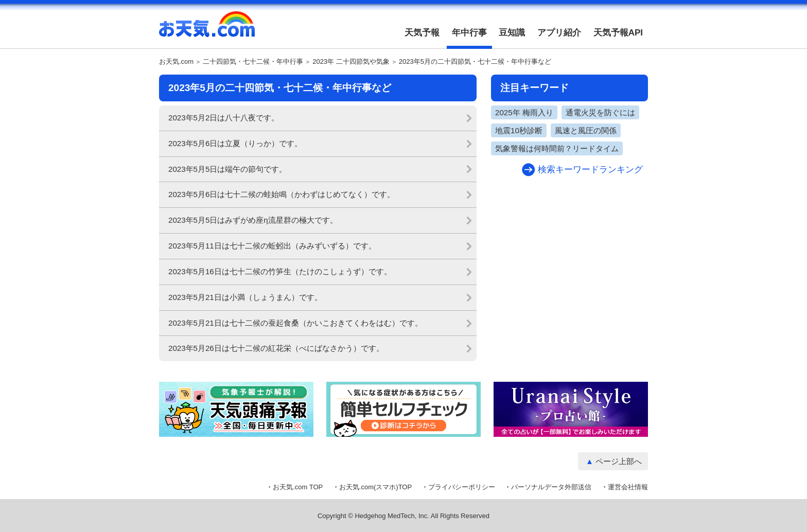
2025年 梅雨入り (524, 112)
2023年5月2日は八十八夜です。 (224, 118)
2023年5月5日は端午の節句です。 (227, 169)
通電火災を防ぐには (600, 112)
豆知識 (512, 33)
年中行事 (469, 33)
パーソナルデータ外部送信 (551, 487)
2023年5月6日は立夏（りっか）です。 (235, 143)
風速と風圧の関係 (586, 130)
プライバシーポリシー (462, 487)
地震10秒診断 (519, 130)
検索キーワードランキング (590, 170)
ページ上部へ (619, 461)
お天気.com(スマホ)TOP (375, 487)
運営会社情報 (628, 487)
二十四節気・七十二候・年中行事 (253, 62)
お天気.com (207, 30)
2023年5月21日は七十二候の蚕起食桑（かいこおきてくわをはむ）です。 (295, 323)
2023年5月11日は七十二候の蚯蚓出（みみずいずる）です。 (272, 246)
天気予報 (422, 33)
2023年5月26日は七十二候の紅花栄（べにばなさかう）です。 (276, 348)
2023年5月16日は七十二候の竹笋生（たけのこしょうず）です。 (280, 271)
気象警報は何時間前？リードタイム (557, 148)
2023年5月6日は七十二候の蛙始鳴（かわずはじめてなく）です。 (282, 194)
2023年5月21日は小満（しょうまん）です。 (245, 297)
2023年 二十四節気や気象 (351, 62)
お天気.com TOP (298, 487)
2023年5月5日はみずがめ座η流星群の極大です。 (253, 220)
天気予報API (618, 33)
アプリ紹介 (559, 33)
